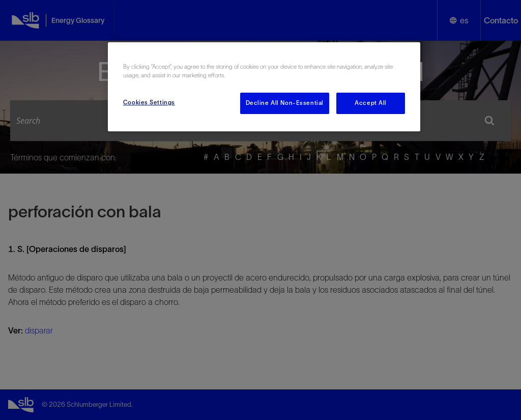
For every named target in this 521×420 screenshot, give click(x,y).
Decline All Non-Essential (285, 103)
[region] (264, 87)
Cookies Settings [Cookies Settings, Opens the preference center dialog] (149, 102)
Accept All (371, 103)
